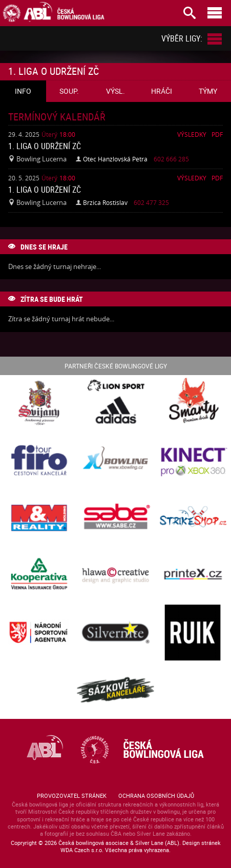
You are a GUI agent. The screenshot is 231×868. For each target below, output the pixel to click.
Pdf (217, 134)
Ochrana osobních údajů (156, 795)
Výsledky (192, 134)
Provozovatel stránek (72, 795)
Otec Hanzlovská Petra (115, 159)
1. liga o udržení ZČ (45, 146)
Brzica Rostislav (105, 202)
